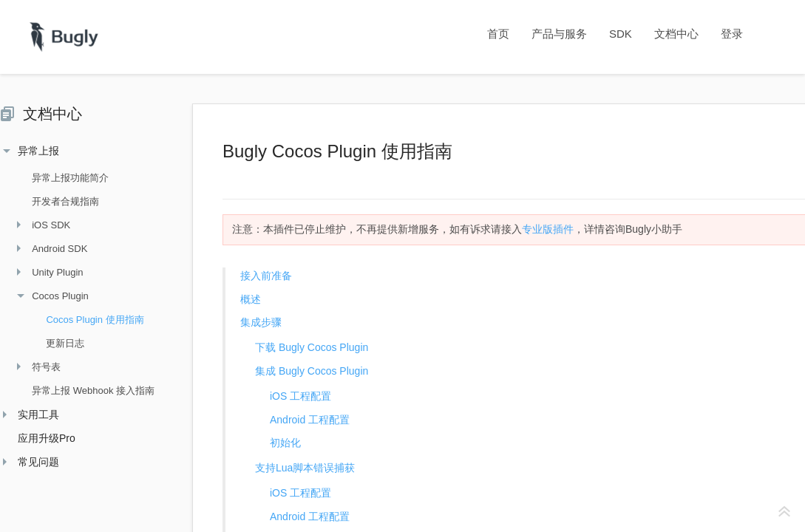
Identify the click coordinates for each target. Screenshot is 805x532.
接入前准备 (266, 276)
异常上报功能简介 (63, 178)
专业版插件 (548, 229)
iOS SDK (44, 225)
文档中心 (676, 34)
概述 (251, 299)
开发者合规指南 (58, 201)
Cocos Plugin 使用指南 (87, 320)
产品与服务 (559, 34)
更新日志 (58, 343)
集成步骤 (261, 322)
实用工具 (31, 415)
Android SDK (52, 249)
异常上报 (31, 151)
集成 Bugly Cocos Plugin (312, 371)
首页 (498, 34)
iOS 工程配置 (300, 396)
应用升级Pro (39, 438)
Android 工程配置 (310, 420)
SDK (621, 34)
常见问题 (31, 462)
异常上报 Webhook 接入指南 (86, 391)
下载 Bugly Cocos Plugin (312, 347)
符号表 (39, 367)
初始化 (285, 443)
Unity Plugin (50, 272)
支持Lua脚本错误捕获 (305, 468)
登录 (732, 34)
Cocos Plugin (53, 296)
